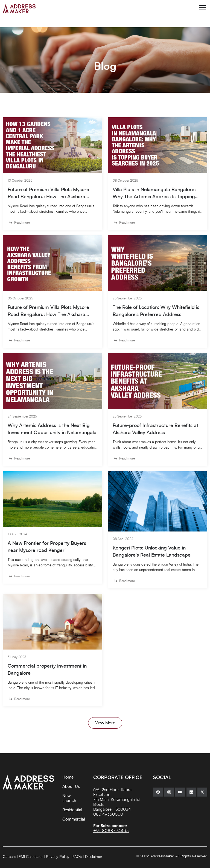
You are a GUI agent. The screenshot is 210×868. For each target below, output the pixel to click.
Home (68, 777)
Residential (72, 810)
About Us (71, 787)
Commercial (74, 819)
